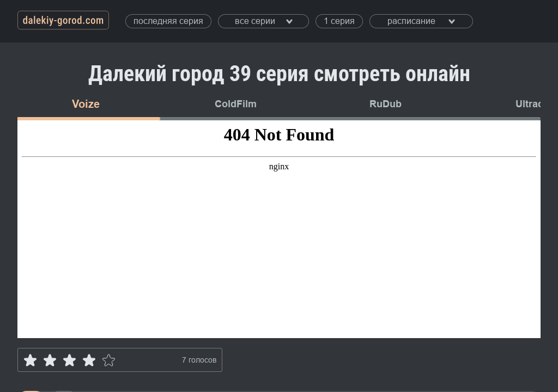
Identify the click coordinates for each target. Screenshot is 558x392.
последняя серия (168, 21)
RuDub (386, 104)
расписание (421, 21)
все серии (264, 21)
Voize (86, 104)
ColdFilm (236, 104)
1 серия (339, 21)
